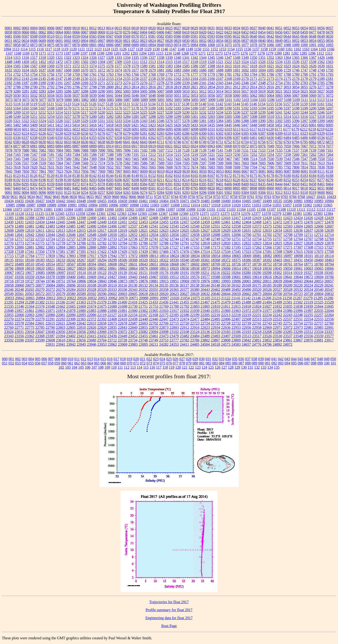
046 (307, 359)
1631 (330, 66)
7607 (279, 163)
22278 (30, 319)
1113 (16, 49)
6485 (296, 138)
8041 (195, 171)
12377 (256, 214)
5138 (186, 104)
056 (38, 363)
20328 (92, 290)
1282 (295, 53)
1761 (93, 74)
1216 (168, 53)
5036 (68, 95)
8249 (279, 180)
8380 (110, 184)
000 (5, 359)
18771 (308, 264)
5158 (296, 104)
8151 (144, 176)
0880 (84, 45)
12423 (288, 218)
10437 (40, 201)
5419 (118, 125)
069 (123, 363)
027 (182, 359)
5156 (279, 104)
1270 (193, 53)
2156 (135, 79)
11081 (48, 209)
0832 (203, 41)
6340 (51, 138)
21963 (236, 311)
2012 (17, 79)
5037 (76, 95)
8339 (51, 184)
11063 (318, 205)
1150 (198, 49)
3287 (76, 91)
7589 (161, 163)
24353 (174, 344)
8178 (270, 176)
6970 (237, 146)
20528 (288, 290)
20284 (71, 290)
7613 (321, 163)
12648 (92, 235)
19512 (174, 277)
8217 (211, 180)
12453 (143, 222)
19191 (184, 273)
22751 (288, 323)
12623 (164, 230)
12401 (102, 218)
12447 (81, 222)
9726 (158, 197)
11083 (58, 209)
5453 (296, 125)
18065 (236, 256)
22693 (143, 323)
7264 (330, 155)
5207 (330, 108)
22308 (71, 319)
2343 (220, 83)
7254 (270, 155)
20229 (319, 285)
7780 (270, 167)
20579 (61, 294)
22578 (19, 323)
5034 (51, 95)
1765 (127, 74)
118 (165, 367)
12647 (81, 235)
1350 (253, 58)
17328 (9, 252)
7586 (144, 163)
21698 (123, 306)
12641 (19, 235)
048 (320, 359)
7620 (34, 167)
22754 (298, 323)
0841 (270, 41)
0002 (17, 28)
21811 (226, 306)
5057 (220, 95)
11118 (9, 214)
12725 (61, 239)
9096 (42, 193)
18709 (215, 264)
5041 (110, 95)
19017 (246, 268)
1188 (76, 53)
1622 (279, 66)
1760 (84, 74)
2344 (228, 83)
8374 (84, 184)
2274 (127, 83)
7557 (25, 163)
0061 (34, 32)
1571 (68, 66)
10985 (10, 205)
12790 (174, 243)
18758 (277, 264)
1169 (26, 53)
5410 (42, 125)
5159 (304, 104)
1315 (17, 58)
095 (294, 363)
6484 (287, 138)
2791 (42, 87)
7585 (135, 163)
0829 (177, 41)
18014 (164, 256)
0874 (42, 45)
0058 (8, 32)
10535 (277, 201)
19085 (40, 273)
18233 (61, 260)
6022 (76, 129)
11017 (205, 205)
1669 (76, 70)
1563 (330, 62)
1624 (296, 66)
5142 (219, 104)
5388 (245, 121)
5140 (203, 104)
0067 (84, 32)
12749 (215, 239)
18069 (247, 256)
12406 (133, 218)
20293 (81, 290)
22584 (30, 323)
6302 (220, 133)
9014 (287, 188)
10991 (72, 205)
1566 (25, 66)
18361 (205, 260)
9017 (296, 188)
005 (38, 359)
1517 (186, 62)
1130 (156, 49)
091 (268, 363)
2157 (144, 79)
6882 (42, 146)
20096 (71, 285)
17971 (123, 256)
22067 (40, 315)
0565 (93, 36)
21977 (267, 311)
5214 (59, 112)
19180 (174, 273)
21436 (164, 302)
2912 (237, 87)
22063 (30, 315)
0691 (59, 41)
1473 (68, 62)
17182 (226, 247)
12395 (61, 218)
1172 (51, 53)
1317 (34, 58)
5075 (26, 100)
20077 (40, 285)
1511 (135, 62)
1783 (245, 74)
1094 (8, 49)
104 (74, 367)
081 (202, 363)
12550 (205, 226)
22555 (319, 319)
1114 (24, 49)
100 (327, 363)
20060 (19, 285)
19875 (133, 281)
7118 (177, 150)
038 (254, 359)
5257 (68, 117)
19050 (288, 268)
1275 (236, 53)
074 (156, 363)
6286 (186, 133)
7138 (194, 150)
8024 (169, 171)
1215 (160, 53)
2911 (228, 87)
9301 (220, 193)
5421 (135, 125)
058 (51, 363)
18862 (123, 268)
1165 (322, 49)
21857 (19, 311)
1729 (287, 70)
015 (103, 359)
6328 (313, 133)
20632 (205, 294)
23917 (329, 340)
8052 (211, 171)
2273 (118, 83)
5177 (127, 108)
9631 (14, 197)
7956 (85, 171)
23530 (277, 336)
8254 (304, 180)
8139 (84, 176)
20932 (92, 298)
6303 (228, 133)
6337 (25, 138)
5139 (194, 104)
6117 (253, 129)
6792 (279, 142)
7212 (152, 155)
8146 (127, 176)
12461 (226, 222)
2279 (169, 83)
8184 (313, 176)
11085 (79, 209)
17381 (61, 252)
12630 (236, 230)
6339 (42, 138)
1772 (177, 74)
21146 (256, 298)
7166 (25, 155)
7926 (68, 171)
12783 (112, 243)
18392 (267, 260)
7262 (313, 155)
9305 (253, 193)
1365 (296, 58)
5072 (330, 95)
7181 (51, 155)
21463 (195, 302)
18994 (215, 268)
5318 (321, 117)
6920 (161, 146)
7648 (93, 167)
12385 (9, 218)
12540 (143, 226)
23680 (92, 340)
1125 (114, 49)
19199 (195, 273)
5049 (161, 95)
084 (222, 363)
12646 (71, 235)
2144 (34, 79)
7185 (84, 155)
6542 (8, 142)
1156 (248, 49)
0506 (17, 36)
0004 (34, 28)
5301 (194, 117)
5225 (144, 112)
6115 (245, 129)
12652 (133, 235)
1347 (228, 58)
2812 (118, 87)
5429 (186, 125)
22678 (123, 323)
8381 (118, 184)
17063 (133, 247)
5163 (8, 108)
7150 (236, 150)
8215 (194, 180)
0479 (330, 32)
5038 (84, 95)
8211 (160, 180)
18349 (195, 260)
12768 (319, 239)
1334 (127, 58)
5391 (270, 121)
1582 (161, 66)
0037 (253, 28)
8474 (34, 188)
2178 (304, 79)
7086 (76, 150)
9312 (279, 193)
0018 (135, 28)
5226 (152, 112)
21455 (184, 302)
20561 (19, 294)
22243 (288, 315)
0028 (186, 28)
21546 (19, 306)
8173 (237, 176)
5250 (25, 117)
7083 (51, 150)
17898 (81, 256)
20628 (195, 294)
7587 (152, 163)
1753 (25, 74)
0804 (84, 41)
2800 (110, 87)
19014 (236, 268)
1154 (231, 49)
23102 (174, 332)
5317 (313, 117)
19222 (226, 273)
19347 (9, 277)
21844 (319, 306)
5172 (84, 108)
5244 (304, 112)
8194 (34, 180)
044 (294, 359)
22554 (308, 319)
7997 (119, 171)
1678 (144, 70)
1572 (76, 66)
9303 (237, 193)
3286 (68, 91)
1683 (177, 70)
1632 (8, 70)
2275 (135, 83)
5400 (330, 121)
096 (300, 363)
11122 (29, 214)
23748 (143, 340)
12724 (50, 239)
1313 (329, 53)
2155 (127, 79)
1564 (8, 66)
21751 (143, 306)
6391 (194, 138)
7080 (26, 150)
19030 (267, 268)
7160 (321, 150)
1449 (17, 62)
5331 (101, 121)
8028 (178, 171)
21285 (318, 298)
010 (70, 359)
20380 (195, 290)
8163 (177, 176)
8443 (270, 184)
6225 (34, 133)
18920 (174, 268)
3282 (34, 91)
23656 (81, 340)
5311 (279, 117)
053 (18, 363)
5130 (118, 104)
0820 (118, 41)
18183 (40, 260)
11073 (17, 209)
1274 (227, 53)
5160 (312, 104)
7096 (127, 150)
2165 (203, 79)
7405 (135, 159)
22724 (205, 323)
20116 (122, 285)
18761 (288, 264)
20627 (184, 294)
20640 (215, 294)
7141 (219, 150)
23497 (226, 336)
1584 (177, 66)
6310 (287, 133)
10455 (102, 201)
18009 (143, 256)
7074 (321, 146)
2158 (152, 79)
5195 (270, 108)
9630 (6, 197)
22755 (308, 323)
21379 (102, 302)
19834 (92, 281)
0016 (127, 28)
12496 (112, 226)
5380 (194, 121)
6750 (211, 142)
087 (241, 363)
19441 (123, 277)
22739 (246, 323)
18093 (278, 256)
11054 (267, 205)
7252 (253, 155)
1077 (245, 45)
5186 (194, 108)
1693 (253, 70)
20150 (226, 285)
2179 (313, 79)
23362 (30, 336)
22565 (9, 323)
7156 (287, 150)
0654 (25, 41)
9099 (51, 193)
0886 (110, 45)
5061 (245, 95)
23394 (61, 336)
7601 (237, 163)
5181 (161, 108)
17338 (19, 252)
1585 (186, 66)
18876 (143, 268)
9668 (141, 197)
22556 (329, 319)
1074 (220, 45)
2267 (68, 83)
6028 (127, 129)
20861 (30, 298)
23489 (205, 336)
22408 (112, 319)
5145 (245, 104)
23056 (81, 332)
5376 (169, 121)
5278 (76, 117)
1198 (92, 53)
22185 (174, 315)
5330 (93, 121)
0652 (17, 41)
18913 (164, 268)
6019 (51, 129)
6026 (110, 129)
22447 (164, 319)
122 (191, 367)
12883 (50, 247)
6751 (220, 142)
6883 (51, 146)
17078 (154, 247)
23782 (184, 340)
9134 (76, 193)
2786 (330, 83)
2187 (25, 83)
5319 (330, 117)
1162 (297, 49)
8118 (329, 171)
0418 (186, 32)
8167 (211, 176)
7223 (228, 155)
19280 (246, 273)
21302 (40, 302)
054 (24, 363)
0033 (228, 28)
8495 (118, 188)
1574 (93, 66)
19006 (226, 268)
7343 (8, 159)
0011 (84, 28)
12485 (71, 226)
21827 (267, 306)
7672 (186, 167)
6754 (245, 142)
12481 (30, 226)
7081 (34, 150)
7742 (262, 167)
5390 (262, 121)
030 (202, 359)
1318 (42, 58)
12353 (70, 214)
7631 (51, 167)
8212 (169, 180)
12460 (215, 222)
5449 (262, 125)
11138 (50, 214)
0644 (287, 36)
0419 (194, 32)
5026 (313, 91)
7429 (194, 159)
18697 (205, 264)
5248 (8, 117)
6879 (25, 146)
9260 (110, 193)
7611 (304, 163)
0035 (245, 28)
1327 (101, 58)
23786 (195, 340)
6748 (194, 142)
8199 (68, 180)
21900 (133, 311)
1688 (220, 70)
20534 (308, 290)
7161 (329, 150)
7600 (228, 163)
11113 (321, 209)
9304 (245, 193)
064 (90, 363)
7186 (93, 155)
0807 (101, 41)
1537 (304, 62)
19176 (164, 273)
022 (149, 359)
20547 (329, 290)
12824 (267, 243)
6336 (17, 138)
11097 (170, 209)
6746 (177, 142)
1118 (57, 49)
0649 (321, 36)
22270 (9, 319)
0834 (220, 41)
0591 (194, 36)
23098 (164, 332)
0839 (253, 41)
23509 (236, 336)
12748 (205, 239)
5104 (254, 100)
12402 (112, 218)
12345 (60, 214)
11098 (181, 209)
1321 (59, 58)
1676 (127, 70)
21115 (216, 298)
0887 (118, 45)
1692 (245, 70)
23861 (288, 340)
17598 (277, 252)
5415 (84, 125)
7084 (59, 150)
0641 (262, 36)
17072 (143, 247)
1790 (304, 74)
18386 (246, 260)
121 (185, 367)
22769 (9, 328)
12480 (19, 226)
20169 (246, 285)
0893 (144, 45)
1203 (134, 53)
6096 (178, 129)
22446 (154, 319)
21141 (236, 298)
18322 (164, 260)
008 (57, 359)
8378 (101, 184)
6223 (17, 133)
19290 (257, 273)
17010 (123, 247)
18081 (257, 256)
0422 (220, 32)
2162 (177, 79)
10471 (184, 201)
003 (24, 359)
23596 (19, 340)
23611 (71, 340)
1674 (118, 70)
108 (101, 367)
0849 (279, 41)
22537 (288, 319)
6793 (287, 142)
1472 (59, 62)
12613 (61, 230)
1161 (289, 49)
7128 (186, 150)
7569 (84, 163)
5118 (25, 104)
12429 (329, 218)
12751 (236, 239)
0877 (68, 45)
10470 (174, 201)
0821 (127, 41)
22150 (123, 315)
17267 (277, 247)
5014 (220, 91)
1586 (194, 66)
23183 (226, 332)
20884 (40, 298)
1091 (313, 45)
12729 (92, 239)
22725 (215, 323)
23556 (308, 336)
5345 (152, 121)
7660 (127, 167)
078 (182, 363)
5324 (42, 121)
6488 (313, 138)
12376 (246, 214)
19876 (143, 281)
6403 (262, 138)
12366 (153, 214)
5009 (177, 91)
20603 (123, 294)
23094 (154, 332)
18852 (102, 268)
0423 (228, 32)
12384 (328, 214)
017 (116, 359)
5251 (34, 117)
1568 (42, 66)
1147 (173, 49)
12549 (195, 226)
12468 (257, 222)
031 (208, 359)
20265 (30, 290)
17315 (319, 247)
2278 (161, 83)
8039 (186, 171)
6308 (270, 133)
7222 (220, 155)
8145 (118, 176)
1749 (321, 70)
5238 (253, 112)
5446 (237, 125)
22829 (102, 328)
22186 (184, 315)
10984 (329, 201)
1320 (51, 58)
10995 (103, 205)
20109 (102, 285)
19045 (277, 268)
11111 (301, 209)
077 (176, 363)
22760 (329, 323)
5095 (195, 100)
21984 (277, 311)
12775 (40, 243)
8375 (93, 184)
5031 (25, 95)
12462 (236, 222)
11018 (216, 205)
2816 (152, 87)
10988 (41, 205)
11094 (150, 209)
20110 (112, 285)
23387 (50, 336)
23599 (40, 340)
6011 (25, 129)
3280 (17, 91)
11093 (140, 209)
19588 (215, 277)
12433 (30, 222)
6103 (228, 129)
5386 (237, 121)
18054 (216, 256)
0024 (161, 28)
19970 (195, 281)
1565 (17, 66)
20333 (112, 290)
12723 (40, 239)
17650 (308, 252)
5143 (228, 104)
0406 (161, 32)
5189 (220, 108)
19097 (61, 273)
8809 (203, 188)
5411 (51, 125)
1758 (68, 74)
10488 (215, 201)
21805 (205, 306)
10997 (124, 205)
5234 (220, 112)
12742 (164, 239)
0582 (161, 36)
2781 (287, 83)
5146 (253, 104)
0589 (186, 36)
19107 (71, 273)
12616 (92, 230)
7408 (144, 159)
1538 (313, 62)
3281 (25, 91)
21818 (246, 306)
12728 (81, 239)
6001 (313, 125)
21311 (50, 302)
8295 (25, 184)
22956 (246, 328)
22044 (329, 311)
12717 (19, 239)
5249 (17, 117)
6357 (110, 138)
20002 (257, 281)
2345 (237, 83)
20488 (226, 290)
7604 (253, 163)
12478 (329, 222)
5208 (8, 112)
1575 (101, 66)
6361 (144, 138)
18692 (195, 264)
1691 (237, 70)
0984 (194, 45)
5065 (279, 95)
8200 (76, 180)
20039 (277, 281)
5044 (118, 95)
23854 (277, 340)
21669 (81, 306)
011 (77, 359)
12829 (319, 243)
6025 (102, 129)
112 (126, 367)
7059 (287, 146)
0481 (8, 36)
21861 (30, 311)
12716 (9, 239)
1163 (306, 49)
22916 (195, 328)
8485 (93, 188)
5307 (245, 117)
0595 (228, 36)
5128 (110, 104)
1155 (239, 49)
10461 (143, 201)
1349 (245, 58)
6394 (220, 138)
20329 (102, 290)
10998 (134, 205)
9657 (99, 197)
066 (103, 363)
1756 (51, 74)
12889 (102, 247)
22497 (236, 319)
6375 (161, 138)
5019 (262, 91)
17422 (102, 252)
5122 (59, 104)
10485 (205, 201)
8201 (84, 180)
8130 (59, 176)
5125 (84, 104)
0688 (34, 41)
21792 (184, 306)
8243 (262, 180)
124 (204, 367)
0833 (211, 41)
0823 (144, 41)
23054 (71, 332)
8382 (127, 184)
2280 (177, 83)
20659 (236, 294)
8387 (152, 184)
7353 (42, 159)
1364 (287, 58)
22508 (246, 319)
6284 (169, 133)
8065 (228, 171)
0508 (34, 36)
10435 (19, 201)
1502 (84, 62)
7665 (152, 167)
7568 (76, 163)
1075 (228, 45)
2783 (304, 83)
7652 (110, 167)
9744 (175, 197)
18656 (164, 264)
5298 (169, 117)
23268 (267, 332)
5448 (253, 125)
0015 (118, 28)
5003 (127, 91)
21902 (143, 311)
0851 (287, 41)
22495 (215, 319)
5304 (220, 117)
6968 (228, 146)
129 (237, 367)
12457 (184, 222)
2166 (211, 79)
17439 (143, 252)
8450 (296, 184)
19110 (81, 273)
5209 (17, 112)
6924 (194, 146)
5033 (42, 95)
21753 (154, 306)
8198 (59, 180)
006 (44, 359)
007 (51, 359)
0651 (8, 41)
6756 (262, 142)
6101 (211, 129)
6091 (135, 129)
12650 (112, 235)
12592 (277, 226)
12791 (184, 243)
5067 (296, 95)
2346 (245, 83)
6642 (135, 142)
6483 (279, 138)
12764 (298, 239)
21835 (288, 306)
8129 (51, 176)
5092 (169, 100)
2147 (59, 79)
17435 (133, 252)
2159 (161, 79)
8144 (110, 176)
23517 (257, 336)
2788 (17, 87)
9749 (183, 197)
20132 (143, 285)
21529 (329, 302)
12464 (246, 222)
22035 (319, 311)
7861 (42, 171)
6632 (59, 142)
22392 (102, 319)
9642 (48, 197)
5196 (279, 108)
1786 (270, 74)
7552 (330, 159)
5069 (313, 95)
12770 (9, 243)
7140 (211, 150)
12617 (102, 230)
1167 (9, 53)
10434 (9, 201)
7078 (9, 150)
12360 (91, 214)
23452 (133, 336)
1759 (76, 74)
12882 (40, 247)
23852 (267, 340)
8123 (17, 176)
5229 (177, 112)
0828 (169, 41)
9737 (166, 197)
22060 (19, 315)
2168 (228, 79)
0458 (296, 32)
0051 (279, 28)
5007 (161, 91)
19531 (184, 277)
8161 (161, 176)
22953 (236, 328)
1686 (203, 70)
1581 (152, 66)
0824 (152, 41)
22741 (257, 323)
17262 (257, 247)
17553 (246, 252)
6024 (93, 129)
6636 (84, 142)
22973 (298, 328)
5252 (42, 117)
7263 (321, 155)
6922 (177, 146)
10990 (62, 205)
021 (143, 359)
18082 (267, 256)
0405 (152, 32)
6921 (169, 146)
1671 (93, 70)
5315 (296, 117)
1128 (140, 49)
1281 (286, 53)
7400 (118, 159)
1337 (152, 58)
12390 (40, 218)
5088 (135, 100)
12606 (319, 226)
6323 (304, 133)
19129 (112, 273)
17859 (50, 256)
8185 (321, 176)
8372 (76, 184)
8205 (110, 180)
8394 (194, 184)
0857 (8, 45)
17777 (40, 256)
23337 (329, 332)
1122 (90, 49)
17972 (133, 256)
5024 (296, 91)
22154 (133, 315)
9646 (65, 197)
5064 (270, 95)
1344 (203, 58)
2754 (279, 83)
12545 (184, 226)
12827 (298, 243)
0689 (42, 41)
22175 (164, 315)
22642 (81, 323)
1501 (76, 62)
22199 (195, 315)
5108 (288, 100)
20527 (277, 290)
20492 (236, 290)
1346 (220, 58)
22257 (319, 315)
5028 (330, 91)
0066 (76, 32)
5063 (262, 95)
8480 (59, 188)
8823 (220, 188)
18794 (329, 264)
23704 (102, 340)
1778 (203, 74)
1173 (59, 53)
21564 (30, 306)
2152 (101, 79)
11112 (311, 209)
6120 (270, 129)
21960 (226, 311)
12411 (184, 218)
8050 (203, 171)
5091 (161, 100)
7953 (76, 171)
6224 (25, 133)
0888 (127, 45)
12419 (257, 218)
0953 (169, 45)
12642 (30, 235)
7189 (118, 155)
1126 (123, 49)
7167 (34, 155)
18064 (226, 256)
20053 (319, 281)
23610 (61, 340)
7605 (262, 163)
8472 (25, 188)
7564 (59, 163)
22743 (267, 323)
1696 (279, 70)
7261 (304, 155)
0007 (59, 28)
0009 (68, 28)
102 (61, 367)
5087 (127, 100)
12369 (184, 214)
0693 (76, 41)
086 (235, 363)
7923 (59, 171)
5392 (279, 121)
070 (130, 363)
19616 (267, 277)
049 (327, 359)
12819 (215, 243)
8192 (17, 180)
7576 (110, 163)
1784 (253, 74)
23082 (143, 332)
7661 (135, 167)
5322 (25, 121)
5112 (313, 100)
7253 (262, 155)
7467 (228, 159)
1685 (194, 70)
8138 (76, 176)
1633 (17, 70)
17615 (298, 252)
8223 (228, 180)
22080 (50, 315)
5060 (237, 95)
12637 (308, 230)
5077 (42, 100)
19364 (40, 277)
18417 (288, 260)
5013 (211, 91)
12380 (287, 214)
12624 (174, 230)
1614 (220, 66)
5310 (270, 117)
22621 (61, 323)
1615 (228, 66)
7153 (262, 150)
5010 (186, 91)
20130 (133, 285)
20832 (329, 294)
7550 (321, 159)
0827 (161, 41)
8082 (271, 171)
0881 (93, 45)
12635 (288, 230)
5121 (50, 104)
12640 (9, 235)
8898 (253, 188)
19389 (61, 277)
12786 (143, 243)
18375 (236, 260)
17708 (329, 252)
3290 (101, 91)
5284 (127, 117)
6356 (101, 138)
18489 (19, 264)
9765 (284, 197)
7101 (135, 150)
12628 (215, 230)
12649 (102, 235)
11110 (291, 209)
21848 (9, 311)
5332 (110, 121)
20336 (123, 290)
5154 (262, 104)
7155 (279, 150)
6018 (42, 129)
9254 (84, 193)
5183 (177, 108)
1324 (84, 58)
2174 (279, 79)
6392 (203, 138)
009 (64, 359)
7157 (296, 150)
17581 (267, 252)
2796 (76, 87)
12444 (50, 222)
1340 (177, 58)
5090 (152, 100)
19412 (102, 277)
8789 (186, 188)
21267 (298, 298)
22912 (184, 328)
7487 (237, 159)
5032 (34, 95)
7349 (25, 159)
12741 (154, 239)
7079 (17, 150)
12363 (122, 214)
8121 (8, 176)
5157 (287, 104)
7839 (330, 167)
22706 (164, 323)
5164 (17, 108)
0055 (313, 28)
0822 (135, 41)
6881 (34, 146)
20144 (205, 285)
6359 (127, 138)
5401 (8, 125)
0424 (237, 32)
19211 (205, 273)
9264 (118, 193)
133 (264, 367)
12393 (50, 218)
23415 (92, 336)
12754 (257, 239)
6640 (118, 142)
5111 (304, 100)
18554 (50, 264)
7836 (321, 167)
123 (198, 367)
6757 (270, 142)
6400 (245, 138)
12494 (102, 226)
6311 (296, 133)
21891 (123, 311)
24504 (205, 344)
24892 (277, 344)
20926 (82, 298)
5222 (118, 112)
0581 (152, 36)
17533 (215, 252)
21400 (123, 302)
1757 (59, 74)
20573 (50, 294)
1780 (220, 74)
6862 (313, 142)
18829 (81, 268)
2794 (59, 87)
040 (268, 359)
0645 (296, 36)
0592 (203, 36)
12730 (102, 239)
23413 (81, 336)
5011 (194, 91)
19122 (102, 273)
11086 (89, 209)
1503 (93, 62)
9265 (127, 193)
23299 (298, 332)
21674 (92, 306)
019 (130, 359)
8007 (135, 171)
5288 (152, 117)
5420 (127, 125)
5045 (127, 95)
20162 (236, 285)
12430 (9, 222)
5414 (76, 125)
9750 (192, 197)
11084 (68, 209)
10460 (133, 201)
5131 (127, 104)
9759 (242, 197)
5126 (93, 104)
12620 (133, 230)
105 (81, 367)
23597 (30, 340)
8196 (42, 180)
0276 (127, 32)
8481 (68, 188)
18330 (174, 260)
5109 (296, 100)
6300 (203, 133)
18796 (9, 268)
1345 (211, 58)
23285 (288, 332)
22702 (154, 323)
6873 (330, 142)
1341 (186, 58)
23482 (184, 336)
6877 (17, 146)
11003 (155, 205)
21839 (308, 306)
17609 (288, 252)
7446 (211, 159)
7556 (17, 163)
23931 (50, 344)
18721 (226, 264)
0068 (93, 32)
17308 (308, 247)
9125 (68, 193)
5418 (110, 125)
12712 (319, 235)
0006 (51, 28)
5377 (177, 121)
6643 (144, 142)
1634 (25, 70)
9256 (93, 193)
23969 (123, 344)
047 (314, 359)
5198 (296, 108)
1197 (84, 53)
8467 (8, 188)
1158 (264, 49)
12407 (143, 218)
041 (274, 359)
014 (97, 359)
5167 (42, 108)
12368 (173, 214)
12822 (246, 243)
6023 (85, 129)
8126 (34, 176)
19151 (143, 273)
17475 (174, 252)
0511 (59, 36)
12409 (164, 218)
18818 (30, 268)
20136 (174, 285)
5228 (169, 112)
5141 (211, 104)
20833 (9, 298)
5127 (101, 104)
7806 (296, 167)
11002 (144, 205)
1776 (186, 74)
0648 (313, 36)
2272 (110, 83)
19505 (164, 277)
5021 (279, 91)
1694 (262, 70)
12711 (308, 235)
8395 (203, 184)
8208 (135, 180)
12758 (288, 239)
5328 (76, 121)
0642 (270, 36)
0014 (110, 28)
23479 (174, 336)
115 (146, 367)
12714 (329, 235)
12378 (266, 214)
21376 (92, 302)
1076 (237, 45)
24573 (226, 344)
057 (44, 363)
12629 (226, 230)
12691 (226, 235)
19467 (154, 277)
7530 (270, 159)
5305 (228, 117)
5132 (135, 104)
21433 (154, 302)
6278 (118, 133)
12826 (288, 243)
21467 (205, 302)
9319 (313, 193)
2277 (152, 83)
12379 (277, 214)
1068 (211, 45)
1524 (245, 62)
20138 (195, 285)
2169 (237, 79)
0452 (245, 32)
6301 (211, 133)
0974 (177, 45)
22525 (277, 319)
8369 (68, 184)
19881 (154, 281)
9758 (234, 197)
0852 (296, 41)
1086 (270, 45)
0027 (177, 28)
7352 (34, 159)
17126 (164, 247)
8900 (270, 188)
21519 (308, 302)
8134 (68, 176)
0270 (118, 32)
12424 (298, 218)
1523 (237, 62)
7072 (313, 146)
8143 (101, 176)
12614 (71, 230)
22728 (226, 323)
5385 (228, 121)
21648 (50, 306)
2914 (253, 87)
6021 (68, 129)
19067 (9, 273)
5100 (220, 100)
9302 (228, 193)
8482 (76, 188)
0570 (135, 36)
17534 (226, 252)
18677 (184, 264)
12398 (81, 218)
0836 (237, 41)
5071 (321, 95)
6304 (237, 133)
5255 (59, 117)
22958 (257, 328)
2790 (34, 87)
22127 (112, 315)
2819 (177, 87)
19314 (288, 273)
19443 (133, 277)
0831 (194, 41)
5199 (304, 108)
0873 (34, 45)
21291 (9, 302)
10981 (298, 201)
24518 (215, 344)
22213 (226, 315)
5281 (101, 117)
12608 (9, 230)
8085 (279, 171)
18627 (123, 264)
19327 (308, 273)
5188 (211, 108)
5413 (68, 125)
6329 (321, 133)
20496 (246, 290)
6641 (127, 142)
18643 (143, 264)
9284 (161, 193)
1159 (272, 49)
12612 (50, 230)
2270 (93, 83)
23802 (205, 340)
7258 (287, 155)
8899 (262, 188)
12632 (257, 230)
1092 (321, 45)
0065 (68, 32)
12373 (225, 214)
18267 (81, 260)
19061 (298, 268)
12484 (61, 226)
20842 (20, 298)
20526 (267, 290)
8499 (144, 188)
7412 (152, 159)
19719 (19, 281)
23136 (205, 332)
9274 (144, 193)
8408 (237, 184)
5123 (67, 104)
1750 (330, 70)
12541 (154, 226)
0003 (25, 28)
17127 (174, 247)
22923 (205, 328)
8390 (161, 184)
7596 (194, 163)
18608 (112, 264)
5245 (313, 112)
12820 (226, 243)
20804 (319, 294)
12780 (81, 243)
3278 (330, 87)
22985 (319, 328)
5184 (186, 108)
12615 (81, 230)
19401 (81, 277)
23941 (61, 344)
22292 (61, 319)
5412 (59, 125)
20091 (61, 285)
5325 (51, 121)
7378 (59, 159)
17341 (30, 252)
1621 (270, 66)
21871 (50, 311)
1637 (42, 70)
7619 (25, 167)
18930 (184, 268)
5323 (34, 121)
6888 (84, 146)
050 (333, 359)
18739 (257, 264)
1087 (279, 45)
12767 (308, 239)
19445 (143, 277)
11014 (195, 205)
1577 (118, 66)
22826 (92, 328)
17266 (267, 247)
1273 (219, 53)
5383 (211, 121)
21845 (329, 306)
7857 (34, 171)
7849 (17, 171)
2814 (135, 87)
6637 (93, 142)
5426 (177, 125)
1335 (135, 58)
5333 (118, 121)
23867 (298, 340)
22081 (61, 315)
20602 (112, 294)
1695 (270, 70)
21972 (246, 311)
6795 (304, 142)
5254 (51, 117)
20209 (288, 285)
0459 (304, 32)
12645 (61, 235)
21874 (61, 311)
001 (11, 359)
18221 (50, 260)
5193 (253, 108)
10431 (321, 197)
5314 (287, 117)
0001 (8, 28)
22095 (81, 315)
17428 (112, 252)
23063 (92, 332)
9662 (124, 197)
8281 (8, 184)
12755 (267, 239)
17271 (288, 247)
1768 (152, 74)
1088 (287, 45)
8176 (262, 176)
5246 (321, 112)
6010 (17, 129)
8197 (51, 180)
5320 (8, 121)
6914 (110, 146)
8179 (279, 176)
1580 (144, 66)
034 (228, 359)
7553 (8, 163)
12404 (123, 218)
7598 (211, 163)
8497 (127, 188)
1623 (287, 66)
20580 (71, 294)
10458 (123, 201)
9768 (301, 197)
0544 (68, 36)
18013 (154, 256)
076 (169, 363)
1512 (144, 62)
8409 (245, 184)
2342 (211, 83)
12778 (61, 243)
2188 (34, 83)
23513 (246, 336)
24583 (236, 344)
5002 (118, 91)
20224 (308, 285)
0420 (203, 32)
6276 (101, 133)
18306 (123, 260)
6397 (237, 138)
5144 (236, 104)
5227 (161, 112)
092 (274, 363)
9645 (56, 197)
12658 (195, 235)
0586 (177, 36)
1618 (253, 66)
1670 (84, 70)
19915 (164, 281)
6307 (262, 133)
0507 (25, 36)
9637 (39, 197)
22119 (102, 315)
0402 (135, 32)
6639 (110, 142)
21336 (61, 302)
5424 (161, 125)
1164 (314, 49)
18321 (154, 260)
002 (18, 359)
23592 (9, 340)
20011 (267, 281)
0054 (304, 28)
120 (178, 367)
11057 (287, 205)
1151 (206, 49)
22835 (112, 328)
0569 (127, 36)
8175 (253, 176)
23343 (9, 336)
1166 (331, 49)
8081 (262, 171)
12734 (123, 239)
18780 (319, 264)
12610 (30, 230)
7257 (279, 155)
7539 (279, 159)
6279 (127, 133)
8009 (144, 171)
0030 (203, 28)
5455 (304, 125)
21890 (112, 311)
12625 (184, 230)
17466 (164, 252)
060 (64, 363)
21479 (226, 302)
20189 (277, 285)
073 (149, 363)
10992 (83, 205)
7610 (296, 163)
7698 (228, 167)
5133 (143, 104)
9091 (8, 193)
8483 (84, 188)
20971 (133, 298)
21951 (215, 311)
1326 (93, 58)
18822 (61, 268)
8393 (186, 184)
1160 (281, 49)
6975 (253, 146)
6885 (68, 146)
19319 (298, 273)
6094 (161, 129)
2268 (76, 83)
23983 (133, 344)
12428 (319, 218)
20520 (257, 290)
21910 (164, 311)
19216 (215, 273)
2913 (245, 87)
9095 (34, 193)
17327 (329, 247)
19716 (9, 281)
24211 (154, 344)
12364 (132, 214)
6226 (42, 133)
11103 (231, 209)
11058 (297, 205)
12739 (143, 239)
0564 (84, 36)
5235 (228, 112)
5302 (203, 117)
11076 (38, 209)
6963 (211, 146)
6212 (304, 129)
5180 (152, 108)
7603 (245, 163)
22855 (143, 328)
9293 (186, 193)
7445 (203, 159)
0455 (270, 32)
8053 (220, 171)
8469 (17, 188)
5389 (253, 121)
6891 (101, 146)
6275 (93, 133)
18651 (154, 264)
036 (241, 359)
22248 (298, 315)
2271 (101, 83)
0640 (253, 36)
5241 (279, 112)
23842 (246, 340)
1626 (313, 66)
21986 (288, 311)
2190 (51, 83)
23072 (123, 332)
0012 (93, 28)
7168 (42, 155)
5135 (160, 104)
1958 (8, 79)
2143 (25, 79)
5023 (287, 91)
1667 (59, 70)
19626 (277, 277)
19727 (30, 281)
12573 (257, 226)
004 (31, 359)
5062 (253, 95)
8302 (34, 184)
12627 (205, 230)
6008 (9, 129)
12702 (267, 235)
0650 (330, 36)
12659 (205, 235)
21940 (205, 311)
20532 (298, 290)
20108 (92, 285)
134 (270, 367)
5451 (279, 125)
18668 (174, 264)
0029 (194, 28)
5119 (33, 104)
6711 (160, 142)
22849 (133, 328)
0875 (51, 45)
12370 (194, 214)
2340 (194, 83)
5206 (321, 108)
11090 (109, 209)
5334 (127, 121)
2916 (270, 87)
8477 (51, 188)
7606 (270, 163)
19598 (226, 277)
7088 (85, 150)
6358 (118, 138)
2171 (253, 79)
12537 (133, 226)
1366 (304, 58)
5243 (296, 112)
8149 (135, 176)
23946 (92, 344)
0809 (110, 41)
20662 (246, 294)
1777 (194, 74)
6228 (59, 133)
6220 (329, 129)
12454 (154, 222)
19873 (123, 281)
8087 (288, 171)
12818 (205, 243)
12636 (298, 230)
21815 (236, 306)
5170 (68, 108)
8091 (304, 171)
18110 (319, 256)
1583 (169, 66)
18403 (277, 260)
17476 (184, 252)
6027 (119, 129)
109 (107, 367)
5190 (228, 108)
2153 (110, 79)
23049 (50, 332)
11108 (281, 209)
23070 (112, 332)
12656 (174, 235)
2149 (76, 79)
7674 (194, 167)
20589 (81, 294)
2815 (144, 87)
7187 (101, 155)
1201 (117, 53)
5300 (186, 117)
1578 (127, 66)
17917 (92, 256)
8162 (169, 176)
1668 (68, 70)
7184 (76, 155)
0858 (17, 45)
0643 (279, 36)
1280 (278, 53)
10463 (154, 201)
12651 (123, 235)
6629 (34, 142)
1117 (48, 49)
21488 (246, 302)
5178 (135, 108)
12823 (257, 243)
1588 (211, 66)
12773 (19, 243)
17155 (195, 247)
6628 (25, 142)
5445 (228, 125)
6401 (253, 138)
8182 (296, 176)
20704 (288, 294)
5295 (161, 117)
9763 (268, 197)
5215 (68, 112)
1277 (253, 53)
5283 (118, 117)
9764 (276, 197)
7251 (245, 155)
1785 (262, 74)
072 (143, 363)
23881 (319, 340)
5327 (68, 121)
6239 (76, 133)
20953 (102, 298)
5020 (270, 91)
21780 (174, 306)
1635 (34, 70)
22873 (164, 328)
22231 (257, 315)
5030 (17, 95)
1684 (186, 70)
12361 (101, 214)
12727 (71, 239)
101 (333, 363)
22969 (267, 328)
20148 (215, 285)
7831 (313, 167)
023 (156, 359)
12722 (30, 239)
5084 (102, 100)
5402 (17, 125)
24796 (267, 344)
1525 (253, 62)
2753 (270, 83)
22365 (81, 319)
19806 (81, 281)
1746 (296, 70)
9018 (304, 188)
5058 (228, 95)
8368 (59, 184)
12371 (204, 214)
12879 (9, 247)
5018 (253, 91)
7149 (228, 150)
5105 (262, 100)
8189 (8, 180)
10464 (164, 201)
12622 (154, 230)
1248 (177, 53)
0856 (330, 41)
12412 (195, 218)
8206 (118, 180)
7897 (51, 171)
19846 (112, 281)
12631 (246, 230)
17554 (257, 252)
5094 (186, 100)
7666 (161, 167)
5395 (287, 121)
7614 (330, 163)
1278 (261, 53)
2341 (203, 83)
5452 (287, 125)
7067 (304, 146)
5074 (17, 100)
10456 (112, 201)
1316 (25, 58)
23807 (215, 340)
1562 (321, 62)
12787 (154, 243)
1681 (161, 70)
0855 (321, 41)
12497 (123, 226)
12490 (92, 226)
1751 (8, 74)
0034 (237, 28)
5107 (279, 100)
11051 (246, 205)
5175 (110, 108)
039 (261, 359)
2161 (169, 79)
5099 (211, 100)
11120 (19, 214)
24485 (195, 344)
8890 (228, 188)
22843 (123, 328)
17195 (236, 247)
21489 (257, 302)
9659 (107, 197)
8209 (144, 180)
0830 (186, 41)
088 (248, 363)
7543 (287, 159)
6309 (279, 133)
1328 (110, 58)
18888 (154, 268)
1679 (152, 70)
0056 (321, 28)
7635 (59, 167)
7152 (253, 150)
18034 (195, 256)
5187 (203, 108)
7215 (177, 155)
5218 (93, 112)
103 (68, 367)
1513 (152, 62)
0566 (101, 36)
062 (77, 363)
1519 (203, 62)
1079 (262, 45)
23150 (215, 332)
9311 (270, 193)
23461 (154, 336)
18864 (133, 268)
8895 (237, 188)
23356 (19, 336)
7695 (220, 167)
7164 (8, 155)
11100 (201, 209)
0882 (101, 45)
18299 (112, 260)
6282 (152, 133)
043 (287, 359)
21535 (9, 306)
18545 (40, 264)
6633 (68, 142)
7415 (161, 159)
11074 (28, 209)
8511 (169, 188)
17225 (246, 247)
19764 (71, 281)
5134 (152, 104)
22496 (226, 319)
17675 (319, 252)
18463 (329, 260)
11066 (7, 209)
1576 (110, 66)
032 (215, 359)
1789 (296, 74)
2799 (101, 87)
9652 (82, 197)
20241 (329, 285)
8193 (25, 180)
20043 (298, 281)
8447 (287, 184)
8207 (127, 180)
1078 (253, 45)
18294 (102, 260)
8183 (304, 176)
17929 (102, 256)
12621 (143, 230)
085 (228, 363)
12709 (298, 235)
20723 (298, 294)
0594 (220, 36)
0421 (211, 32)
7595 (186, 163)
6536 (321, 138)
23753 (164, 340)
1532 (270, 62)
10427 (311, 197)
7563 (51, 163)
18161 (19, 260)
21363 (81, 302)
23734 (133, 340)
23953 (102, 344)
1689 (228, 70)
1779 (211, 74)
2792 (51, 87)
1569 (51, 66)
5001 (110, 91)
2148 (68, 79)
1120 (73, 49)
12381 (297, 214)
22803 (61, 328)
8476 (42, 188)
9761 (251, 197)
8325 (42, 184)
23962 (112, 344)
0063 (51, 32)
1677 (135, 70)
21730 (133, 306)
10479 (195, 201)
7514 (253, 159)
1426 (321, 58)
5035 (59, 95)
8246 (270, 180)
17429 (123, 252)
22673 (112, 323)
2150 (84, 79)
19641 (288, 277)
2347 (253, 83)
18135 (9, 260)
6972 (245, 146)
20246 (9, 290)
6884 (59, 146)
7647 (84, 167)
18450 (308, 260)
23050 (61, 332)
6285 (177, 133)
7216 (186, 155)
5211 (34, 112)
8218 (220, 180)
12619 (123, 230)
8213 (177, 180)
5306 (237, 117)
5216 (76, 112)
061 (70, 363)
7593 (169, 163)
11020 (236, 205)
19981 (215, 281)
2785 (321, 83)
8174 (245, 176)
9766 (293, 197)
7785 (279, 167)
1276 (244, 53)
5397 (304, 121)
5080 (68, 100)
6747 (186, 142)
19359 (30, 277)
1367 (313, 58)
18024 (174, 256)
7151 (245, 150)
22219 (246, 315)
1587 (203, 66)
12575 (267, 226)
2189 (42, 83)
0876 (59, 45)
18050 (205, 256)
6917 (135, 146)
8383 (135, 184)
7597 (203, 163)
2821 (194, 87)
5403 (25, 125)
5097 (203, 100)
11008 (175, 205)
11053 (256, 205)
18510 (30, 264)
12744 (174, 239)
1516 (177, 62)
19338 (319, 273)
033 (222, 359)
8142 (93, 176)
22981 (308, 328)
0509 (42, 36)
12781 (92, 243)
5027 (321, 91)
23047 (40, 332)
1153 (223, 49)
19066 (329, 268)
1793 (321, 74)
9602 (330, 193)
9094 (25, 193)
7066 (296, 146)
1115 (32, 49)
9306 (262, 193)
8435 (262, 184)
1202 (126, 53)
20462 (215, 290)
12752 (246, 239)
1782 (237, 74)
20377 (184, 290)
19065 (319, 268)
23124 (195, 332)
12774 (30, 243)
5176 (118, 108)
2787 (8, 87)
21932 (184, 311)
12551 (215, 226)
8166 (203, 176)
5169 (59, 108)
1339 (169, 58)
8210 (152, 180)
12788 (164, 243)
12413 (205, 218)
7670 (177, 167)
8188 (330, 176)
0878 (76, 45)
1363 (279, 58)
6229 (68, 133)
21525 (319, 302)
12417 (236, 218)
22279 (40, 319)
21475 (215, 302)
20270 (40, 290)
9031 (321, 188)
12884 (61, 247)
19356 (19, 277)
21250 (287, 298)
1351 (262, 58)
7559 (42, 163)
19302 (277, 273)
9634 (31, 197)
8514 (177, 188)
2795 (68, 87)
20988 (144, 298)
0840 (262, 41)
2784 (313, 83)
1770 (169, 74)
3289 (93, 91)
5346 (161, 121)
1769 (161, 74)
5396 (296, 121)
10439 (50, 201)
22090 (71, 315)
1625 (304, 66)
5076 (34, 100)
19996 (236, 281)
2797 (84, 87)
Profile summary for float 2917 (169, 610)
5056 (211, 95)
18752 (267, 264)
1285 (303, 53)
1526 (262, 62)
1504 (101, 62)
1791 (313, 74)
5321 (17, 121)
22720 (184, 323)
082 (208, 363)
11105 (251, 209)
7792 (287, 167)
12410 (174, 218)
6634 (76, 142)
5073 (9, 100)
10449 (92, 201)
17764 (30, 256)
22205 (205, 315)
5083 (93, 100)
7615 (8, 167)
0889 (135, 45)
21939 (195, 311)
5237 (245, 112)
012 (84, 359)
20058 (9, 285)
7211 (144, 155)
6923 (186, 146)
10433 (331, 197)
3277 (321, 87)
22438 (133, 319)
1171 (42, 53)
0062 (42, 32)
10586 (288, 201)
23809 (236, 340)
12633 (267, 230)
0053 (296, 28)
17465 (154, 252)
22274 (19, 319)
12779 (71, 243)
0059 (17, 32)
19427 (112, 277)
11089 (99, 209)
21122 (226, 298)
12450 (112, 222)
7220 (203, 155)
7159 (312, 150)
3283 (42, 91)
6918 (144, 146)
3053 (287, 87)
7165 (17, 155)
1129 (148, 49)
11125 (40, 214)
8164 (186, 176)
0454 (262, 32)
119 (171, 367)
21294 (19, 302)
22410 (123, 319)
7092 (110, 150)
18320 (143, 260)
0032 (220, 28)
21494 (267, 302)
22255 (308, 315)
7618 (17, 167)
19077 (30, 273)
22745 (277, 323)
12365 (142, 214)
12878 (329, 243)
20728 (308, 294)
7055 (279, 146)
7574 (101, 163)
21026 (175, 298)
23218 (257, 332)
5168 (51, 108)
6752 (228, 142)
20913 (61, 298)
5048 (152, 95)
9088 (330, 188)
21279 (308, 298)
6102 (220, 129)
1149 (189, 49)
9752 (200, 197)
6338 (34, 138)
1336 (144, 58)
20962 (113, 298)
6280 (135, 133)
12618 (112, 230)
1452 (42, 62)
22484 (205, 319)
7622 (42, 167)
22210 (215, 315)
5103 (245, 100)
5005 (144, 91)
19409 (92, 277)
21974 (257, 311)
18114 (329, 256)
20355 (154, 290)
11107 (271, 209)
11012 (185, 205)
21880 (81, 311)
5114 (329, 100)
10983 (319, 201)
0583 (169, 36)
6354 (84, 138)
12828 (308, 243)
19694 (319, 277)
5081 (76, 100)
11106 (261, 209)
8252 (287, 180)
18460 (319, 260)
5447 (245, 125)
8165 (194, 176)
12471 (267, 222)
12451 (123, 222)
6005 (330, 125)
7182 (59, 155)
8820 (211, 188)
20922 (71, 298)
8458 (313, 184)
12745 (184, 239)
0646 (304, 36)
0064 (59, 32)
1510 (127, 62)
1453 (51, 62)
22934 (215, 328)
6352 (68, 138)
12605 (308, 226)
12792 (195, 243)
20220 (298, 285)
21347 (71, 302)
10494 (236, 201)
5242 (287, 112)
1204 (143, 53)
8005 (127, 171)
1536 (296, 62)
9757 (225, 197)
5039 (93, 95)
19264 (236, 273)
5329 (84, 121)
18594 (92, 264)
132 (257, 367)
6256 (84, 133)
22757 (319, 323)
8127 (42, 176)
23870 (308, 340)
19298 (267, 273)
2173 (270, 79)
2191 (59, 83)
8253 (296, 180)
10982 (308, 201)
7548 (313, 159)
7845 (9, 171)
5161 (321, 104)
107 (94, 367)
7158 (304, 150)
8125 (25, 176)
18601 (102, 264)
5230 (186, 112)
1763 (110, 74)
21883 (92, 311)
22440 (143, 319)
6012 (34, 129)
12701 (257, 235)
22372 (92, 319)
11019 (226, 205)
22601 (40, 323)
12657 (184, 235)
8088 (296, 171)
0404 (144, 32)
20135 (164, 285)
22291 (50, 319)
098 (314, 363)
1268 (185, 53)
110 (114, 367)
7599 (220, 163)
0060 (25, 32)
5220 (101, 112)
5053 (194, 95)
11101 (211, 209)
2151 (93, 79)
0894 (152, 45)
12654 (154, 235)
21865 (40, 311)
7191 (135, 155)
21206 (267, 298)
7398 (110, 159)
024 (162, 359)
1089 (296, 45)
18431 (298, 260)
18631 (133, 264)
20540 (319, 290)
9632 (23, 197)
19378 (50, 277)
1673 (110, 70)
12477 (319, 222)
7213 (161, 155)
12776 (50, 243)
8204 (101, 180)
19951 (174, 281)
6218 (312, 129)
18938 (195, 268)
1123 (98, 49)
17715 (9, 256)
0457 (287, 32)
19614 (257, 277)
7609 (287, 163)
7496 (245, 159)
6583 (17, 142)
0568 (118, 36)
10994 (93, 205)
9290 (169, 193)
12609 (19, 230)
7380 (68, 159)
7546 (296, 159)
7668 (169, 167)
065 (97, 363)
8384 (144, 184)
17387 (71, 252)
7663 (144, 167)
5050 (169, 95)
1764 (118, 74)
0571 (144, 36)
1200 (109, 53)
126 (218, 367)
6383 (186, 138)
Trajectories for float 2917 (169, 602)
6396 (228, 138)
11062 (307, 205)
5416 (93, 125)
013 (90, 359)
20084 (50, 285)
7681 (203, 167)
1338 (161, 58)
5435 (211, 125)
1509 (118, 62)
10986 (21, 205)
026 (176, 359)
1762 (101, 74)
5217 (84, 112)
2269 (84, 83)
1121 (81, 49)
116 (152, 367)
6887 (76, 146)
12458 (195, 222)
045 (300, 359)
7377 (51, 159)
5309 (262, 117)
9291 (177, 193)
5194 (262, 108)
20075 (30, 285)
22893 (174, 328)
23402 (71, 336)
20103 (81, 285)
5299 (177, 117)
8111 (321, 171)
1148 (181, 49)
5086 (119, 100)
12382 (308, 214)
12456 (174, 222)
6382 (177, 138)
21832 (277, 306)
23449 (123, 336)
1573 (84, 66)
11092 (130, 209)
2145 (42, 79)
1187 (67, 53)
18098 (298, 256)
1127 (131, 49)
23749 (154, 340)
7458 (220, 159)
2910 (220, 87)
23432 (102, 336)
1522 (228, 62)
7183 (68, 155)
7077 (330, 146)
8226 (237, 180)
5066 (287, 95)
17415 (92, 252)
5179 (144, 108)
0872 (25, 45)
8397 (211, 184)
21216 (277, 298)
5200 (313, 108)
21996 (298, 311)
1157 (256, 49)
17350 (40, 252)
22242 (277, 315)
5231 (194, 112)
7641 (68, 167)
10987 (31, 205)
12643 (40, 235)
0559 (76, 36)
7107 (161, 150)
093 (281, 363)
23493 (215, 336)
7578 (118, 163)
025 (169, 359)
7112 (169, 150)
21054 (185, 298)
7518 (262, 159)
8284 (17, 184)
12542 (164, 226)
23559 (319, 336)
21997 (308, 311)
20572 (40, 294)
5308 (253, 117)
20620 (164, 294)
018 (123, 359)
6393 (211, 138)
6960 (203, 146)
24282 (164, 344)
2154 (118, 79)
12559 (246, 226)
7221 (211, 155)
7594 (177, 163)
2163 (186, 79)
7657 (118, 167)
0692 (68, 41)
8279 (330, 180)
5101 (228, 100)
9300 (211, 193)
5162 (329, 104)
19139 (123, 273)
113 (133, 367)
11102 (221, 209)
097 (307, 363)
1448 (8, 62)
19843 (102, 281)
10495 (246, 201)
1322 (68, 58)
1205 (151, 53)
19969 (184, 281)
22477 (195, 319)
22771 (19, 328)
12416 (226, 218)
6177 (287, 129)
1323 (76, 58)
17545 (236, 252)
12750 (226, 239)
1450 (25, 62)
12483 (50, 226)
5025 (304, 91)
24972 (288, 344)
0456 (279, 32)
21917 (174, 311)
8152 (152, 176)
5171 (76, 108)
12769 (329, 239)
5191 (237, 108)
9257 (101, 193)
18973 (205, 268)
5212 (42, 112)
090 (261, 363)
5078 (51, 100)
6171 (279, 129)
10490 (226, 201)
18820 (40, 268)
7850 (26, 171)
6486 (304, 138)
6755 (253, 142)
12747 (195, 239)
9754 (208, 197)
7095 (119, 150)
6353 (76, 138)
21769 (164, 306)
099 (320, 363)
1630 (321, 66)
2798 (93, 87)
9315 (296, 193)
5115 (9, 104)
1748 (313, 70)
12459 (205, 222)
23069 (102, 332)
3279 (8, 91)
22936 (226, 328)
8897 (245, 188)
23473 (164, 336)
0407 (169, 32)
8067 (245, 171)
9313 (287, 193)
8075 (254, 171)
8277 (321, 180)
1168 (17, 53)
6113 (237, 129)
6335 (8, 138)
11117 (331, 209)
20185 (267, 285)
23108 (184, 332)
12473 (288, 222)
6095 (169, 129)
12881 (30, 247)
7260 (296, 155)
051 (5, 363)
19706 (329, 277)
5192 (245, 108)
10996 (114, 205)
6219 (321, 129)
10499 (267, 201)
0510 (51, 36)
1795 (330, 74)
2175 (287, 79)
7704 (253, 167)
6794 (296, 142)
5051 (177, 95)
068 (116, 363)
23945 (81, 344)
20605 (133, 294)
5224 (135, 112)
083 (215, 363)
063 (84, 363)
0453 (253, 32)
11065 (328, 205)
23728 (123, 340)
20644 (226, 294)
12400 (92, 218)
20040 (288, 281)
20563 (30, 294)
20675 (257, 294)
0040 (262, 28)
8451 (304, 184)
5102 (237, 100)
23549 (298, 336)
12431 (19, 222)
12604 (298, 226)
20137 (184, 285)
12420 (267, 218)
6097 (186, 129)
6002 (321, 125)
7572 (93, 163)
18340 (184, 260)
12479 (9, 226)
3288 (84, 91)
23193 (246, 332)
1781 (228, 74)
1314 (8, 58)
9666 (132, 197)
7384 (84, 159)
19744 (40, 281)
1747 (304, 70)
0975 (186, 45)
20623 (174, 294)
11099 (191, 209)
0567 (110, 36)
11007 (165, 205)
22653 (92, 323)
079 (189, 363)
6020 (59, 129)
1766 (135, 74)
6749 (203, 142)
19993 (226, 281)
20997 (164, 298)
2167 (220, 79)
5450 (270, 125)
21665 (71, 306)
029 (195, 359)
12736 (133, 239)
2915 (262, 87)
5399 (321, 121)
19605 (246, 277)
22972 (288, 328)
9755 (217, 197)
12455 (164, 222)
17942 (112, 256)
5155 (270, 104)
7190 (127, 155)
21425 (143, 302)
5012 (203, 91)
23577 (329, 336)
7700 (245, 167)
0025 (169, 28)
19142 (133, 273)
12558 (236, 226)
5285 (135, 117)
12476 (308, 222)
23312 (308, 332)
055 (31, 363)
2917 (279, 87)
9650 (73, 197)
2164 (194, 79)
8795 (194, 188)
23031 (19, 332)
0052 (287, 28)
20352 (143, 290)
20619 (154, 294)
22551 (298, 319)
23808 (226, 340)
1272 (210, 53)
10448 (81, 201)
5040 (101, 95)
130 (244, 367)
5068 (304, 95)
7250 (237, 155)
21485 (236, 302)
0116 (110, 32)
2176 (296, 79)
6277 (110, 133)
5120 (42, 104)
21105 (205, 298)
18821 (50, 268)
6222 (8, 133)
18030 (185, 256)
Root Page (169, 626)
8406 (228, 184)
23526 (267, 336)
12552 (226, 226)
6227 (51, 133)
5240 (270, 112)
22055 (9, 315)
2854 (211, 87)
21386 (112, 302)
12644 (50, 235)
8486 (101, 188)
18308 (133, 260)
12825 (277, 243)
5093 (178, 100)
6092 (144, 129)
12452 (133, 222)
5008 (169, 91)
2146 (51, 79)
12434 (40, 222)
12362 (111, 214)
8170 (220, 176)
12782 (102, 243)
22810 (81, 328)
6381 (169, 138)
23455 (143, 336)
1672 (101, 70)
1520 (211, 62)
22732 (236, 323)
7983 (110, 171)
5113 (321, 100)
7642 (76, 167)
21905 (154, 311)
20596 (102, 294)
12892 (112, 247)
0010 (76, 28)
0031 (211, 28)
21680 (112, 306)
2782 (296, 83)
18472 (9, 264)
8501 (152, 188)
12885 (71, 247)
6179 (296, 129)
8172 (228, 176)
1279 (269, 53)
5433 (194, 125)
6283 (161, 133)
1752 (17, 74)
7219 (194, 155)
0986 (203, 45)
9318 (304, 193)
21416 (133, 302)
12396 (71, 218)
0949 (161, 45)
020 (136, 359)
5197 (287, 108)
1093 (330, 45)
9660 (115, 197)
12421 (277, 218)
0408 (177, 32)
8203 (93, 180)
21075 (195, 298)
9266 (135, 193)
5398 (313, 121)
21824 (257, 306)
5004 (135, 91)
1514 (161, 62)
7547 (304, 159)
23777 (174, 340)
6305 (245, 133)
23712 (112, 340)
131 (250, 367)
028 (189, 359)
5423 (152, 125)
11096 (160, 209)
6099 (203, 129)
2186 (17, 83)
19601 (236, 277)
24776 (257, 344)
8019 (161, 171)
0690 (51, 41)
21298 (30, 302)
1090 (304, 45)
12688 (215, 235)
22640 (71, 323)
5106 (271, 100)
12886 (81, 247)
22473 (174, 319)
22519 (267, 319)
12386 (19, 218)
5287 (144, 117)
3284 (51, 91)
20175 (257, 285)
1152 (214, 49)
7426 (186, 159)
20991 (154, 298)
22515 (257, 319)
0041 (270, 28)
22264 (329, 315)
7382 (76, 159)
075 (162, 363)
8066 (237, 171)
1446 (330, 58)
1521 (220, 62)
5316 (304, 117)
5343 (144, 121)
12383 (318, 214)
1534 (279, 62)
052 (11, 363)
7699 (237, 167)
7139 (203, 150)
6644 (152, 142)
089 (254, 363)
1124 (106, 49)
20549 (9, 294)
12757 (277, 239)
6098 (195, 129)
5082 (85, 100)
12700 (246, 235)
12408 (154, 218)
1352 (270, 58)
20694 (267, 294)
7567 (68, 163)
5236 (237, 112)
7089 (93, 150)
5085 (110, 100)
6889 (93, 146)
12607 (329, 226)
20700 (277, 294)
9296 (203, 193)
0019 (144, 28)
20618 (143, 294)
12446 (71, 222)
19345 (329, 273)
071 (136, 363)
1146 (164, 49)
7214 (169, 155)
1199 (101, 53)
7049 (270, 146)
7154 (270, 150)
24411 (184, 344)
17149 (184, 247)
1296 (312, 53)
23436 (112, 336)
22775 (30, 328)
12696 (236, 235)
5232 (203, 112)
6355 (93, 138)
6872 (321, 142)
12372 (215, 214)
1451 (34, 62)
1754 (34, 74)
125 (211, 367)
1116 (40, 49)
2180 (321, 79)
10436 (30, 201)
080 (195, 363)
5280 (93, 117)
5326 (59, 121)
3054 (296, 87)
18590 (81, 264)
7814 (304, 167)
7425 (177, 159)
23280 (277, 332)
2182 (8, 83)
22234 (267, 315)
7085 (68, 150)
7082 (42, 150)
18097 (288, 256)
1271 (202, 53)
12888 (92, 247)
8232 (245, 180)
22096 (92, 315)
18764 (298, 264)
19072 (19, 273)
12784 (123, 243)
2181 (330, 79)
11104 (241, 209)
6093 (152, 129)
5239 (262, 112)
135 (277, 367)
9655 (90, 197)
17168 (205, 247)
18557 (61, 264)
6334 (330, 133)
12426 (308, 218)
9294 (194, 193)
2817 (161, 87)
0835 (228, 41)
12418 (246, 218)
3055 (304, 87)
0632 (237, 36)
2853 (203, 87)
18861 (112, 268)
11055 (277, 205)
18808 (19, 268)
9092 (17, 193)
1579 (135, 66)
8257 (313, 180)
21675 (102, 306)
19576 (195, 277)
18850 (92, 268)
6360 (135, 138)
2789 (25, 87)
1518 (194, 62)
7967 (93, 171)
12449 (102, 222)
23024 (9, 332)
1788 (287, 74)
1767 (144, 74)
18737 (246, 264)
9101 (59, 193)
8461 (321, 184)
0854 (313, 41)
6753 (237, 142)
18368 (215, 260)
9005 (279, 188)
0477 (313, 32)
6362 (152, 138)
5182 (169, 108)
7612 (313, 163)
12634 (277, 230)
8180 (287, 176)
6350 (59, 138)
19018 (257, 268)
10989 (52, 205)
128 (231, 367)
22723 (195, 323)
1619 (262, 66)
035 (235, 359)
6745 (169, 142)
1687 (211, 70)
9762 (259, 197)
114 (139, 367)
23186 (236, 332)
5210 (25, 112)
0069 (101, 32)
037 (248, 359)
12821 (236, 243)
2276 (144, 83)
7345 (17, 159)
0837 (245, 41)
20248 (19, 290)
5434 (203, 125)
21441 (174, 302)
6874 (8, 146)
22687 (133, 323)
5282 (110, 117)
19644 (298, 277)
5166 (34, 108)
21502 (298, 302)
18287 (92, 260)
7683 (211, 167)
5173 (93, 108)
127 (224, 367)
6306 (253, 133)
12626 (195, 230)
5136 (169, 104)
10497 (257, 201)
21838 (298, 306)
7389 (93, 159)
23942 (71, 344)
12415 (215, 218)
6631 (51, 142)
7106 (152, 150)
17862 (61, 256)
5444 (220, 125)
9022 (313, 188)
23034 (30, 332)
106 (88, 367)
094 (287, 363)
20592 (92, 294)
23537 (288, 336)
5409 (34, 125)
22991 (329, 328)
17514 (205, 252)
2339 (186, 83)
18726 (236, 264)
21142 (246, 298)
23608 (50, 340)
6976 (262, 146)
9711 (149, 197)
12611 (40, 230)
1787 (279, 74)
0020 (152, 28)
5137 (177, 104)
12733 (112, 239)
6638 (101, 142)
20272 (50, 290)
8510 (161, 188)
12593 (288, 226)
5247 (330, 112)
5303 (211, 117)
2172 (262, 79)
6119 (262, 129)
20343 (133, 290)
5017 (245, 91)
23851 (257, 340)
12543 (174, 226)
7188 (110, 155)
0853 (304, 41)
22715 (174, 323)
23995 (143, 344)
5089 (144, 100)
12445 (61, 222)
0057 (330, 28)
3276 (313, 87)
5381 (203, 121)
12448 (92, 222)
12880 (19, 247)
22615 (50, 323)
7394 (101, 159)
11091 (119, 209)
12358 (81, 214)
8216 (203, 180)
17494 (195, 252)
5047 (144, 95)
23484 (195, 336)
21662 (61, 306)
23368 (40, 336)
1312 (320, 53)
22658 (102, 323)
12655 (164, 235)
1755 (42, 74)
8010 (152, 171)
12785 (133, 243)
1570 (59, 66)
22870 (154, 328)
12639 (329, 230)
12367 (163, 214)
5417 (101, 125)
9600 (321, 193)
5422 (144, 125)
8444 (279, 184)
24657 (246, 344)
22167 (143, 315)
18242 (71, 260)
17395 (81, 252)
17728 (19, 256)
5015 (228, 91)
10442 (61, 201)
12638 (319, 230)
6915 (118, 146)
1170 (34, 53)
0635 (245, 36)
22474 (184, 319)
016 (110, 359)
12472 (277, 222)
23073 (133, 332)
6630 (42, 142)
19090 (50, 273)
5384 (220, 121)
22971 (277, 328)
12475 (298, 222)
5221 (110, 112)
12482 (40, 226)
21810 (215, 306)
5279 (84, 117)
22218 (236, 315)
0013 (101, 28)
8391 (169, 184)
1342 (194, 58)
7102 (144, 150)
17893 (71, 256)
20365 (174, 290)
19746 (50, 281)
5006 (152, 91)
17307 (298, 247)
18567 (71, 264)
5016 (237, 91)
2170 (245, 79)
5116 (17, 104)
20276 (61, 290)
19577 (205, 277)
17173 (215, 247)
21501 (288, 302)
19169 (154, 273)
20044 (308, 281)
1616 (237, 66)
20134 (153, 285)
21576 (40, 306)
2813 (127, 87)
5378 (186, 121)
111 (120, 367)
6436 (270, 138)
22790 (50, 328)
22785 (40, 328)
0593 (211, 36)
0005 (42, 28)
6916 (127, 146)
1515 (169, 62)
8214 (186, 180)
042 (281, 359)
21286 (329, 298)
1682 (169, 70)
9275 (152, 193)
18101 (309, 256)
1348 (237, 58)
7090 (102, 150)
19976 (205, 281)
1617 (245, 66)
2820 (186, 87)
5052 (186, 95)
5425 (169, 125)
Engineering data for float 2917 (169, 618)
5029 (8, 95)
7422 (169, 159)
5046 (135, 95)
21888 (102, 311)
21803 (195, 306)
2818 (169, 87)
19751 (61, 281)
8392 (177, 184)
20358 (164, 290)
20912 (51, 298)
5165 (25, 108)
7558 (34, 163)
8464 (330, 184)
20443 (205, 290)
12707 (277, 235)
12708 (288, 235)
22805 (71, 328)
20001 (246, 281)
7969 (102, 171)
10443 (71, 201)
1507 (110, 62)
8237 (253, 180)
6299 (194, 133)
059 (57, 363)
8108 (313, 171)
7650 (101, 167)
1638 (51, 70)
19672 (308, 277)
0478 (321, 32)
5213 (51, 112)
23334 (319, 332)
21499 (277, 302)
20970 (123, 298)
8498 (135, 188)
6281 (144, 133)
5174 (101, 108)
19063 (308, 268)
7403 (127, 159)
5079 (59, 100)
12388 (30, 218)
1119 (65, 49)
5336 (135, 121)
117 (159, 367)
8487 (110, 188)
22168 (154, 315)
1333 (118, 58)
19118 (91, 273)
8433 (253, 184)
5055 (203, 95)
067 (110, 363)
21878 (71, 311)
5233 (211, 112)
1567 (34, 66)
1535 (287, 62)
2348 (262, 83)
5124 (76, 104)
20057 (329, 281)
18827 (71, 268)
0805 (93, 41)
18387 (257, 260)
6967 (220, 146)
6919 (152, 146)
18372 (226, 260)
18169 (30, 260)
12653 (143, 235)
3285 (59, 91)
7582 (127, 163)
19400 (71, 277)
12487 (81, 226)
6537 (330, 138)
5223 (127, 112)
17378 (50, 252)
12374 (235, 214)
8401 (220, 184)
